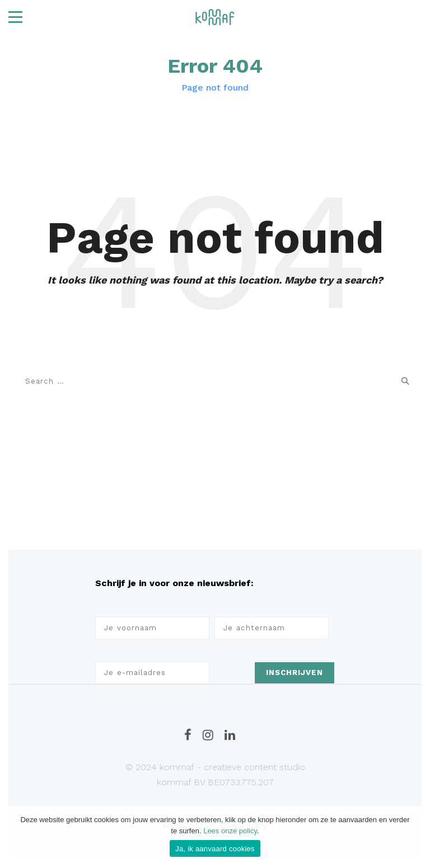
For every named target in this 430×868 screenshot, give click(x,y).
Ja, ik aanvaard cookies (215, 849)
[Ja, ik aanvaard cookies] (416, 837)
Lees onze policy (230, 831)
